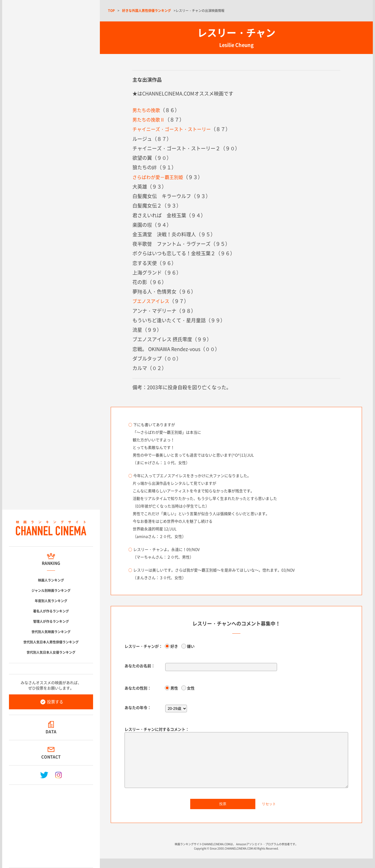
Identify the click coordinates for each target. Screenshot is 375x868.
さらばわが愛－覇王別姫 (159, 177)
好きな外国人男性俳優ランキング (147, 11)
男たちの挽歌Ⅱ (150, 119)
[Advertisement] (51, 824)
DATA (51, 732)
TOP (111, 11)
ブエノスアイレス (152, 301)
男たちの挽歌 (147, 110)
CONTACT (51, 757)
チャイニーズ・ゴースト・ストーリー (174, 129)
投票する (55, 702)
